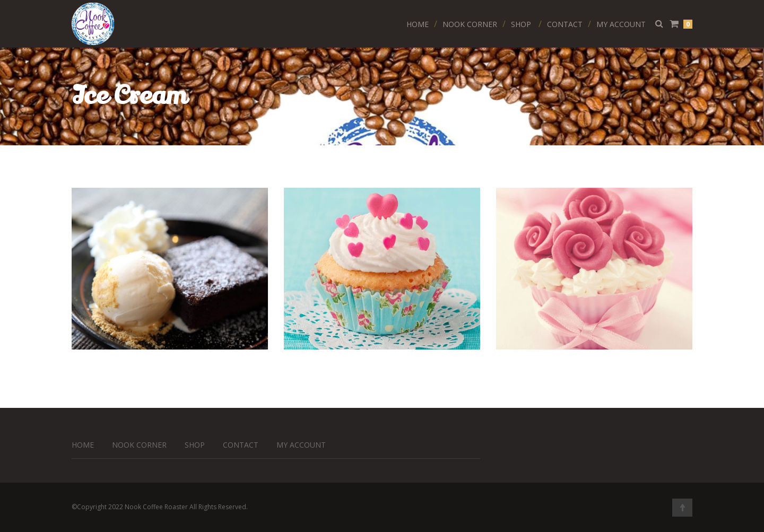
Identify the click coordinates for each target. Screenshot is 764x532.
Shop (521, 24)
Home (418, 24)
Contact (565, 24)
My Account (621, 24)
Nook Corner (470, 24)
